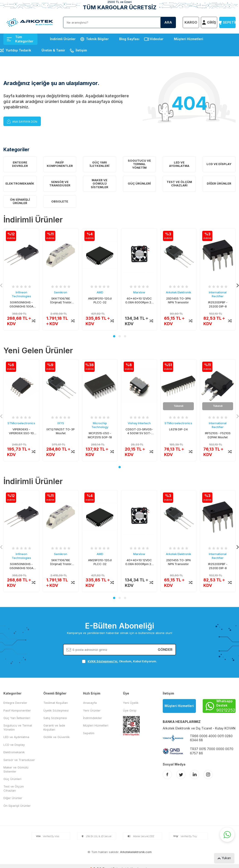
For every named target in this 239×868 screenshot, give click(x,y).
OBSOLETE (60, 201)
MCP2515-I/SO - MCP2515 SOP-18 (100, 435)
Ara (168, 22)
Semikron (61, 292)
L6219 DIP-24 (178, 429)
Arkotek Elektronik (179, 292)
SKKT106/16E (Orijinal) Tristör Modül (61, 301)
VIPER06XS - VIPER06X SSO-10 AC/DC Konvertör (21, 431)
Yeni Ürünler (92, 710)
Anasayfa (90, 703)
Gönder (165, 650)
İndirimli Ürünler (63, 39)
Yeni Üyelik (131, 703)
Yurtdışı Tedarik (18, 50)
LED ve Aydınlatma (179, 164)
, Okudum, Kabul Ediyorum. (119, 661)
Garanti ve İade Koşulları (54, 727)
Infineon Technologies (21, 294)
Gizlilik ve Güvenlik (57, 737)
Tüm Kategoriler (20, 39)
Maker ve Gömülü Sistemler (100, 184)
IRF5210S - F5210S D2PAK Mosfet (218, 435)
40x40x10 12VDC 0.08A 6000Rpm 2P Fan (139, 301)
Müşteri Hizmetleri (188, 39)
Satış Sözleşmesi (55, 718)
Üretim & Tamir (53, 50)
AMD (100, 292)
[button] (114, 336)
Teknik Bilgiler (97, 39)
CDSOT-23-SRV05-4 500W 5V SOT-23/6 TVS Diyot (139, 431)
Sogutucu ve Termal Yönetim (139, 164)
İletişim (81, 50)
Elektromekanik (20, 183)
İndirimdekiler (92, 718)
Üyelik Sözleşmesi (56, 710)
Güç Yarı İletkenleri (100, 164)
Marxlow (139, 292)
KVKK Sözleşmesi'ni (102, 661)
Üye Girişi (130, 710)
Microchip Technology (100, 425)
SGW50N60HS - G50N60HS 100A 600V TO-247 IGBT (21, 304)
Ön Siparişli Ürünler (20, 201)
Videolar (157, 39)
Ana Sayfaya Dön (22, 121)
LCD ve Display (219, 164)
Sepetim (89, 733)
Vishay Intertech (139, 423)
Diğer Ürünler (219, 183)
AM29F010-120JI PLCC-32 (100, 300)
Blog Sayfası (129, 39)
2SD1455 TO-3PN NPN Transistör (178, 300)
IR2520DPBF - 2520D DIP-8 (218, 304)
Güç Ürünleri (139, 183)
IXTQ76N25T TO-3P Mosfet (61, 431)
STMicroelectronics (21, 423)
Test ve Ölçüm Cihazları (179, 184)
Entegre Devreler (20, 164)
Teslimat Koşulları (56, 703)
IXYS (61, 423)
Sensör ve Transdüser (60, 184)
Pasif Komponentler (60, 164)
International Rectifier (218, 294)
